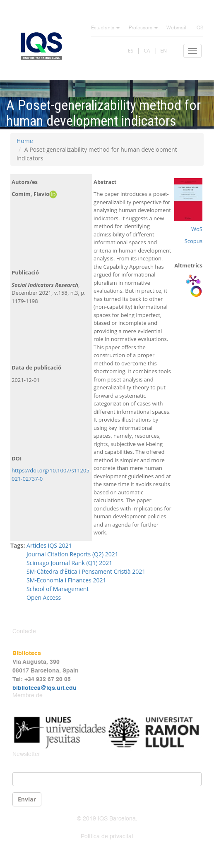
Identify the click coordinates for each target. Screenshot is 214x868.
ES (131, 51)
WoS (197, 229)
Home (25, 141)
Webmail (176, 28)
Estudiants (105, 28)
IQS (199, 28)
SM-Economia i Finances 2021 (66, 580)
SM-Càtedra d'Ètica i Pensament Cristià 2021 (86, 571)
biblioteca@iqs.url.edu (44, 688)
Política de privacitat (107, 837)
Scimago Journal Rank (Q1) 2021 (69, 563)
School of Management (58, 589)
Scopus (194, 241)
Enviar (27, 799)
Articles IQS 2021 (49, 545)
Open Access (44, 597)
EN (164, 51)
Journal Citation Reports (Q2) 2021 (73, 554)
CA (147, 51)
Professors (143, 28)
